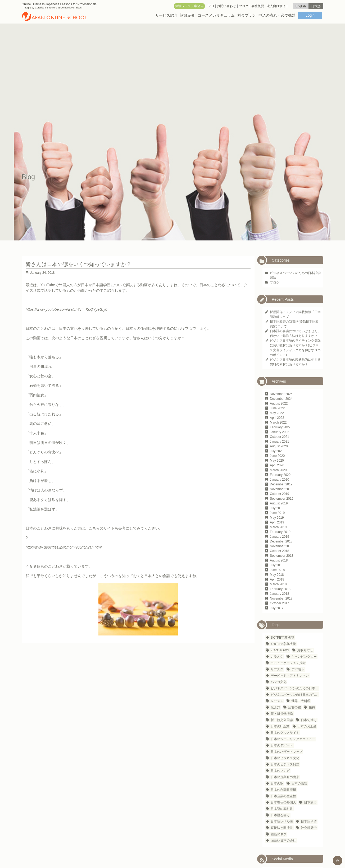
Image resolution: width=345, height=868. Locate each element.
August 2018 (279, 560)
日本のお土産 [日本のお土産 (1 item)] (307, 726)
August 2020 (279, 446)
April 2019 (277, 522)
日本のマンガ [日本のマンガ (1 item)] (280, 771)
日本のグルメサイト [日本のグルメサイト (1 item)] (285, 733)
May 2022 (277, 413)
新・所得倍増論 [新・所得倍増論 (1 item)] (282, 714)
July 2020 (277, 451)
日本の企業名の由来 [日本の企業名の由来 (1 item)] (285, 777)
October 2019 (280, 494)
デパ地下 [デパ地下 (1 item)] (298, 669)
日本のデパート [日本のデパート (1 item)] (282, 745)
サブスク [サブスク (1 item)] (277, 669)
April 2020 (277, 465)
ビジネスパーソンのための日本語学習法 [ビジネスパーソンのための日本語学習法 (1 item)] (295, 688)
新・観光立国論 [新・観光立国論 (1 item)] (282, 720)
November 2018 (281, 546)
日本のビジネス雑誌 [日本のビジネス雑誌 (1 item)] (285, 764)
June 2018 (277, 570)
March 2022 (278, 423)
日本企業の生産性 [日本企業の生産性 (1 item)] (283, 796)
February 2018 (280, 589)
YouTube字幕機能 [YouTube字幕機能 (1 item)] (283, 644)
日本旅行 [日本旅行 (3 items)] (310, 802)
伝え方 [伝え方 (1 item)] (275, 707)
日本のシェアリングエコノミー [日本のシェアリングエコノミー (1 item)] (293, 739)
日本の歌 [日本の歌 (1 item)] (277, 783)
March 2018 (278, 584)
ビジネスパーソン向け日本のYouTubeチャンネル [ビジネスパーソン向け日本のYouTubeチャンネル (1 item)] (295, 695)
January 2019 (280, 537)
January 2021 (280, 442)
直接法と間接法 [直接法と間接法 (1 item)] (282, 828)
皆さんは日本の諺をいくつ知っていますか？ (79, 264)
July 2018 (277, 565)
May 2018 (277, 575)
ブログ (275, 282)
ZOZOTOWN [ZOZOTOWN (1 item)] (280, 650)
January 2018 (280, 594)
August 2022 (279, 403)
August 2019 (279, 503)
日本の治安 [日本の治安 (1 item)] (299, 783)
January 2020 (280, 480)
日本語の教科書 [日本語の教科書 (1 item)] (282, 809)
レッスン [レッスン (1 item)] (277, 701)
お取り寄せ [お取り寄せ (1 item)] (305, 650)
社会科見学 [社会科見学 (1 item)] (309, 828)
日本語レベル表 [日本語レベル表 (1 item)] (282, 821)
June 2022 (277, 408)
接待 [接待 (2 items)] (312, 707)
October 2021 (280, 437)
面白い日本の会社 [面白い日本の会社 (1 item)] (283, 841)
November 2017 (281, 598)
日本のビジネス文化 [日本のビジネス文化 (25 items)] (285, 758)
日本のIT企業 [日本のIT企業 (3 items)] (280, 726)
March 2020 (278, 470)
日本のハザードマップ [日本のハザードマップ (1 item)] (287, 752)
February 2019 (280, 532)
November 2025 (281, 394)
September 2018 (282, 556)
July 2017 (277, 608)
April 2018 (277, 579)
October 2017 (280, 603)
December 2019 (281, 484)
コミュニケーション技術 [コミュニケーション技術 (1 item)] (288, 663)
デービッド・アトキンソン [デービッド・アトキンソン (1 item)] (290, 676)
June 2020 (277, 456)
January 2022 (280, 432)
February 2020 (280, 475)
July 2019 (277, 508)
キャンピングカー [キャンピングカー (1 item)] (304, 657)
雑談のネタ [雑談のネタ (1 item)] (279, 834)
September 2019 (282, 499)
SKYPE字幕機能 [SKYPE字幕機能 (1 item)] (282, 638)
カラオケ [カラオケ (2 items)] (277, 657)
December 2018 (281, 541)
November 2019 (281, 489)
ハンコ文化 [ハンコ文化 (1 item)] (279, 682)
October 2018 (280, 551)
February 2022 (280, 427)
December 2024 (281, 399)
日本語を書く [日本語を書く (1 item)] (280, 815)
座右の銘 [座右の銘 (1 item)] (294, 707)
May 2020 (277, 461)
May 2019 (277, 518)
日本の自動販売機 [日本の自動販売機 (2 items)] (283, 790)
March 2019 (278, 527)
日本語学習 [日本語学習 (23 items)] (309, 821)
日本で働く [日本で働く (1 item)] (309, 720)
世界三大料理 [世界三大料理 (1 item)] (301, 701)
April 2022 (277, 418)
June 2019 (277, 513)
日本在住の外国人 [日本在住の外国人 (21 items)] (283, 802)
